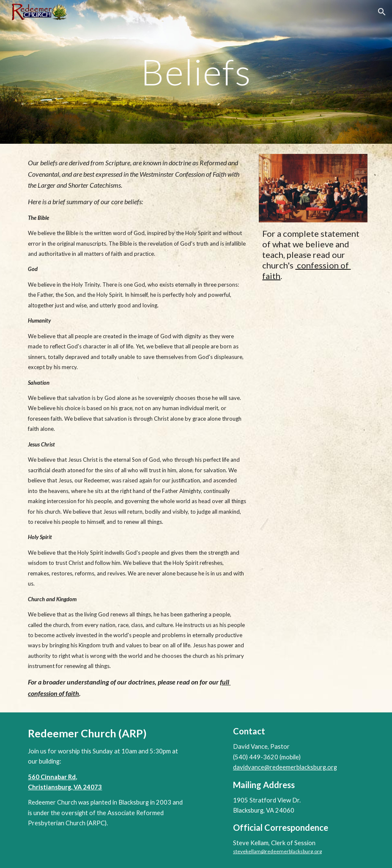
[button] (382, 12)
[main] (196, 72)
